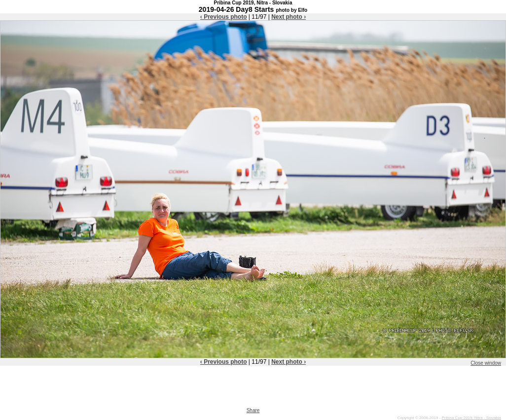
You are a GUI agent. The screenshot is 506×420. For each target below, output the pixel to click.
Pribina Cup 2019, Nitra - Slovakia (471, 418)
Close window (486, 363)
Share (253, 410)
